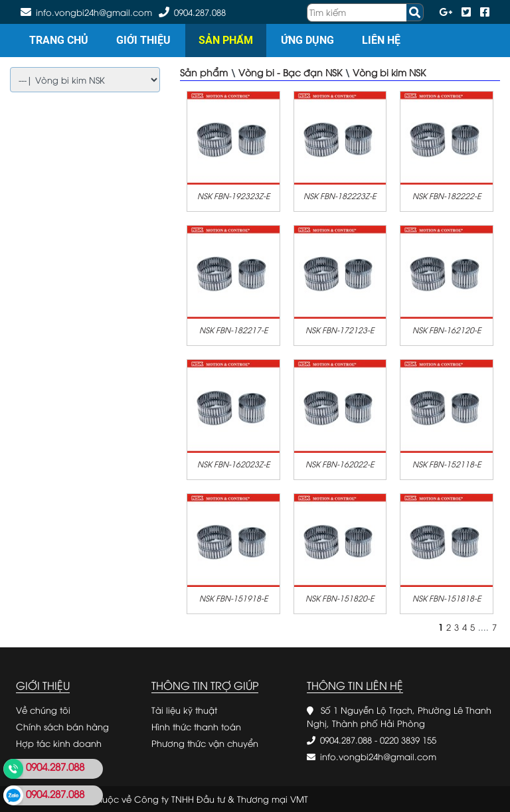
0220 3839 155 (408, 740)
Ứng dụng (307, 40)
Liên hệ (381, 40)
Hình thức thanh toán (196, 726)
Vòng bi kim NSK (389, 72)
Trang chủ (59, 40)
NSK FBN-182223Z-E (340, 196)
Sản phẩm (226, 40)
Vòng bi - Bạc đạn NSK (290, 72)
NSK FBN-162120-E (447, 330)
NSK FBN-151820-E (340, 598)
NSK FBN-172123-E (340, 330)
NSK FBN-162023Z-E (233, 464)
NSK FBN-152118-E (447, 464)
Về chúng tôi (43, 710)
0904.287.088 (200, 12)
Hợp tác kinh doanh (59, 743)
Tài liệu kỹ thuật (184, 710)
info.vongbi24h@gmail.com (378, 756)
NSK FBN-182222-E (447, 196)
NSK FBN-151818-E (447, 598)
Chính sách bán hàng (62, 726)
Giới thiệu (143, 40)
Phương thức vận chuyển (205, 743)
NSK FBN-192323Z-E (233, 196)
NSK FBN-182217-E (233, 330)
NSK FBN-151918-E (233, 598)
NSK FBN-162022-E (340, 464)
